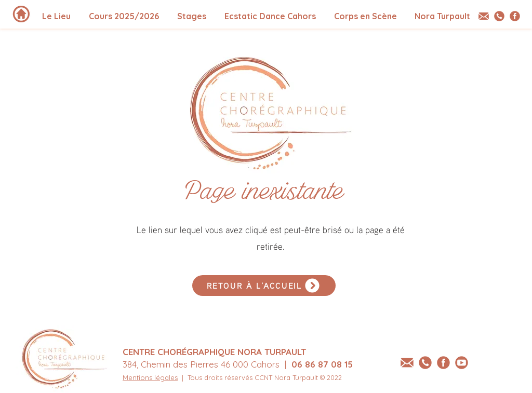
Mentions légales (150, 377)
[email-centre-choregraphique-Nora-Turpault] (484, 16)
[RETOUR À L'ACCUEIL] (264, 286)
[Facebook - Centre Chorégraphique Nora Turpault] (515, 16)
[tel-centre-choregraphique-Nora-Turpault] (499, 16)
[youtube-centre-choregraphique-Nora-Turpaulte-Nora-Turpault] (462, 363)
